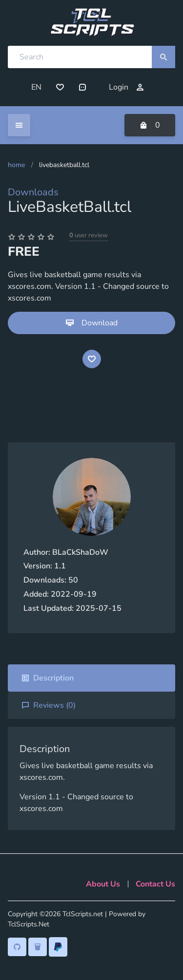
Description (48, 678)
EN (36, 87)
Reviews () (49, 705)
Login (126, 87)
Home (17, 165)
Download (92, 323)
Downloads (33, 192)
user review (89, 235)
